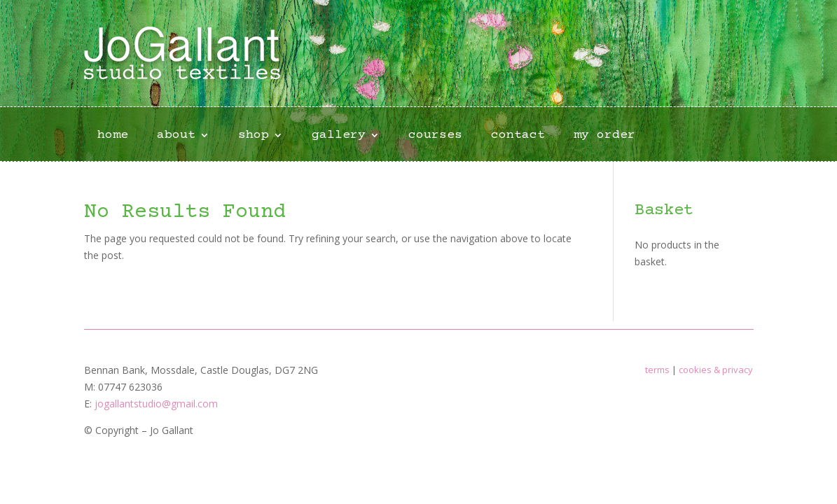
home (113, 136)
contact (518, 136)
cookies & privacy (716, 370)
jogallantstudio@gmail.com (156, 404)
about (176, 136)
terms (657, 370)
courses (435, 136)
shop (254, 136)
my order (604, 136)
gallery (339, 136)
